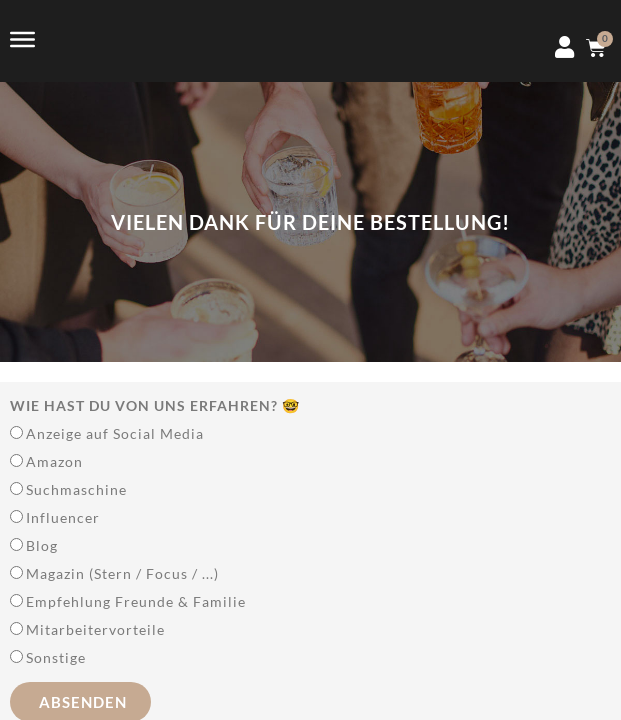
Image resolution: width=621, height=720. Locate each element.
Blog (42, 545)
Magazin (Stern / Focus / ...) (122, 573)
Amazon (54, 461)
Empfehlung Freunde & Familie (136, 601)
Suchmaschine (76, 489)
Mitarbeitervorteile (95, 629)
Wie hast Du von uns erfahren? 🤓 (155, 405)
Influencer (63, 517)
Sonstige (56, 657)
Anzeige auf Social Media (115, 433)
